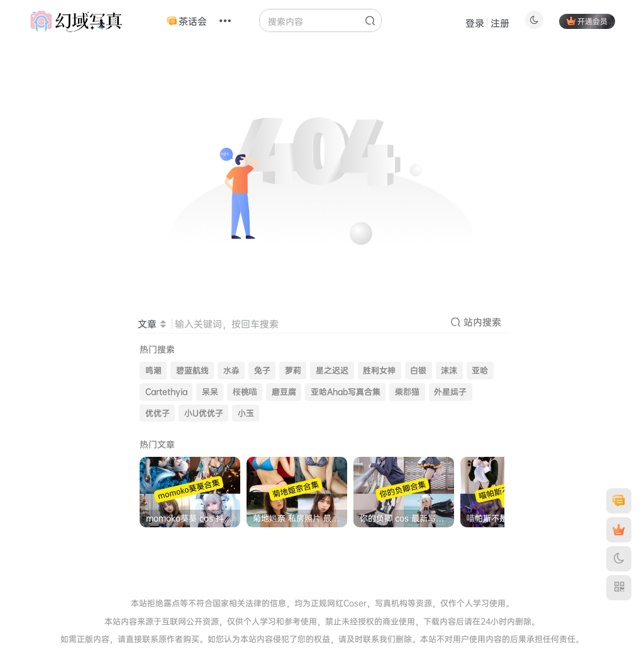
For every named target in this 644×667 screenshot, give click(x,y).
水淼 (231, 370)
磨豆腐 (284, 392)
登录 (475, 23)
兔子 (262, 370)
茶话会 (187, 21)
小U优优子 (204, 413)
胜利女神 (379, 370)
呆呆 (210, 392)
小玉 (246, 413)
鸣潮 (153, 370)
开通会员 (587, 21)
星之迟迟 (332, 370)
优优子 (158, 413)
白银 (418, 370)
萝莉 (293, 370)
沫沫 (449, 370)
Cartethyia (166, 392)
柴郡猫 (407, 392)
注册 (500, 23)
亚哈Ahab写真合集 (346, 392)
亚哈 (480, 370)
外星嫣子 (450, 392)
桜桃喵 (245, 392)
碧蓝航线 (192, 370)
